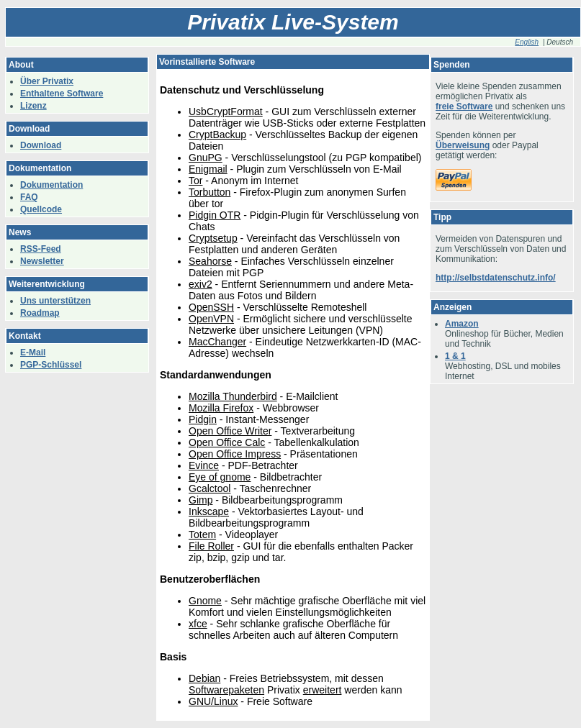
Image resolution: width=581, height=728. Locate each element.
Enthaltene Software (62, 94)
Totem (202, 534)
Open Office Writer (230, 431)
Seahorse (210, 261)
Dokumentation (51, 185)
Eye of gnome (220, 477)
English (527, 42)
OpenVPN (211, 319)
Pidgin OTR (215, 215)
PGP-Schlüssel (51, 365)
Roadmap (40, 313)
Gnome (205, 601)
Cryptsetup (213, 238)
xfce (198, 624)
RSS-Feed (41, 249)
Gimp (201, 500)
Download (41, 145)
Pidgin (203, 419)
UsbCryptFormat (226, 112)
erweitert (323, 690)
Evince (204, 465)
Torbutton (210, 192)
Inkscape (209, 511)
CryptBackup (217, 135)
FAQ (29, 197)
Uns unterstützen (55, 301)
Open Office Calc (227, 442)
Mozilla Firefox (221, 408)
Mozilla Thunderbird (233, 396)
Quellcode (41, 209)
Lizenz (33, 106)
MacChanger (217, 342)
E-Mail (33, 352)
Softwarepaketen (226, 690)
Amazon (462, 324)
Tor (195, 181)
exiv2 (201, 284)
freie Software (464, 106)
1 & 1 (455, 356)
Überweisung (463, 145)
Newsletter (42, 261)
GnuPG (206, 158)
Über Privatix (47, 81)
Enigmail (208, 169)
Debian (204, 678)
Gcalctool (210, 488)
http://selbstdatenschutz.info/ (496, 278)
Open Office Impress (235, 454)
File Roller (211, 546)
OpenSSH (211, 307)
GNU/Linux (213, 701)
